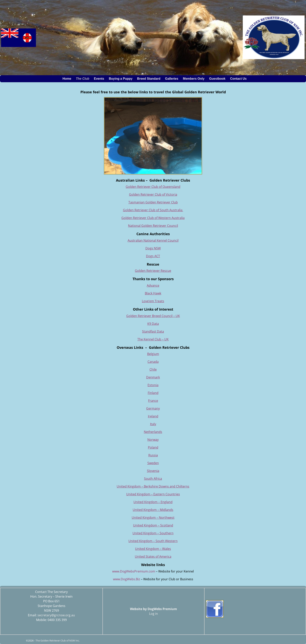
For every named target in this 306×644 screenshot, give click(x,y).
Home (67, 79)
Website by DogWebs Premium (153, 609)
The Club (84, 79)
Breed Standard (150, 79)
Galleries (173, 79)
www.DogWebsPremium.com (134, 571)
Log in (153, 614)
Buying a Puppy (121, 79)
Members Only (195, 79)
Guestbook (217, 79)
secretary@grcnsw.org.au (56, 615)
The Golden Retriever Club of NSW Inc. (58, 640)
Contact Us (238, 79)
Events (100, 79)
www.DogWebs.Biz (127, 579)
